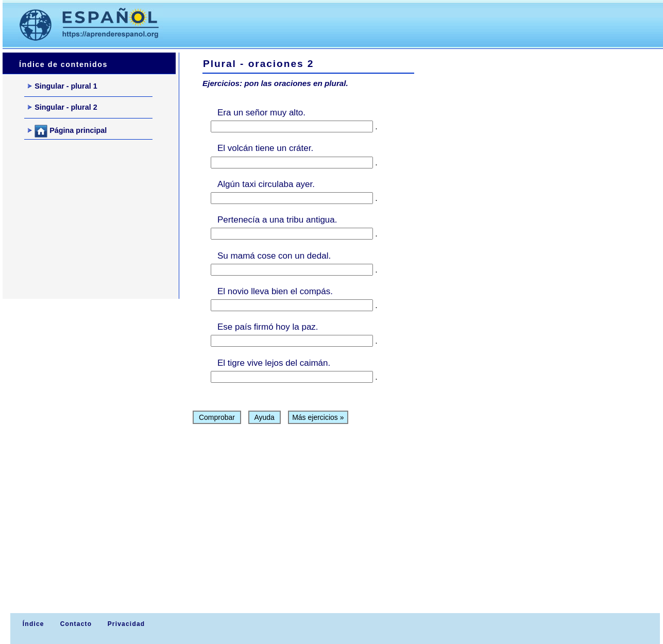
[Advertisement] (365, 24)
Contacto (76, 624)
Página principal (67, 131)
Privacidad (126, 624)
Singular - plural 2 (63, 107)
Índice (32, 624)
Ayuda (264, 417)
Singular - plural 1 (63, 86)
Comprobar (217, 417)
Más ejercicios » (318, 417)
